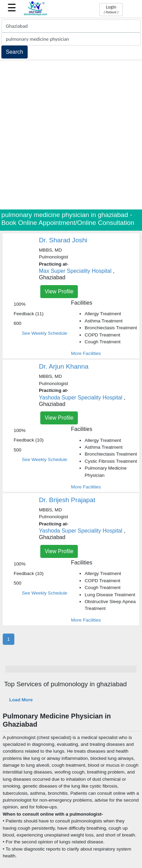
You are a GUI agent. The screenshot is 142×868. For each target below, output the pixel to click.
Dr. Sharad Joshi (63, 240)
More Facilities (86, 353)
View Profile (59, 291)
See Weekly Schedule (45, 333)
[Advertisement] (71, 135)
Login (111, 9)
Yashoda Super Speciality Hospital (81, 398)
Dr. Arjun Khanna (64, 366)
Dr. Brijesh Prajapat (67, 500)
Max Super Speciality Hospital (75, 271)
